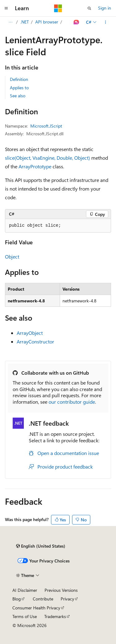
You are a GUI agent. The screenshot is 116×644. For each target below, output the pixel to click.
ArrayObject (30, 333)
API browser (47, 22)
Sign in (105, 8)
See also (18, 96)
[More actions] (106, 22)
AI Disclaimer (25, 590)
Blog (17, 599)
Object (12, 257)
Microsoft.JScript (46, 126)
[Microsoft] (58, 8)
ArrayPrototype (35, 166)
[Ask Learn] (77, 22)
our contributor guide (72, 402)
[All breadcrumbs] (10, 22)
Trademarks (55, 616)
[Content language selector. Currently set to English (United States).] (41, 546)
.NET (25, 22)
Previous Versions (61, 590)
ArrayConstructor (35, 341)
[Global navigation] (6, 8)
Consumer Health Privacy (36, 608)
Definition (19, 79)
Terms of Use (25, 616)
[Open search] (89, 8)
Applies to (19, 88)
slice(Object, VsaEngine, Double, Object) (47, 158)
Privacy (67, 599)
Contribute (43, 599)
